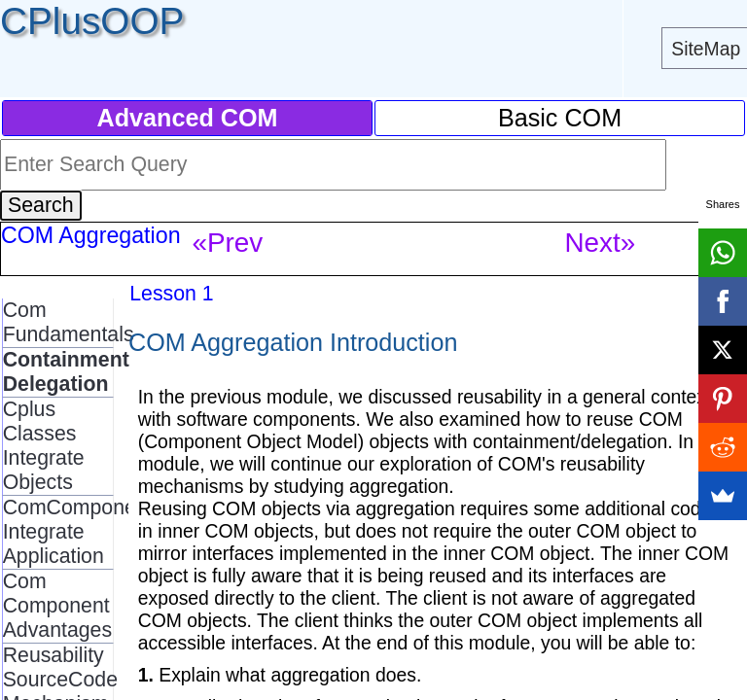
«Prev (227, 243)
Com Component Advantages (57, 606)
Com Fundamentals (69, 322)
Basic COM (560, 118)
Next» (600, 243)
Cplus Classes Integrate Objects (44, 446)
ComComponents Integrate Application (84, 532)
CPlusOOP (92, 21)
